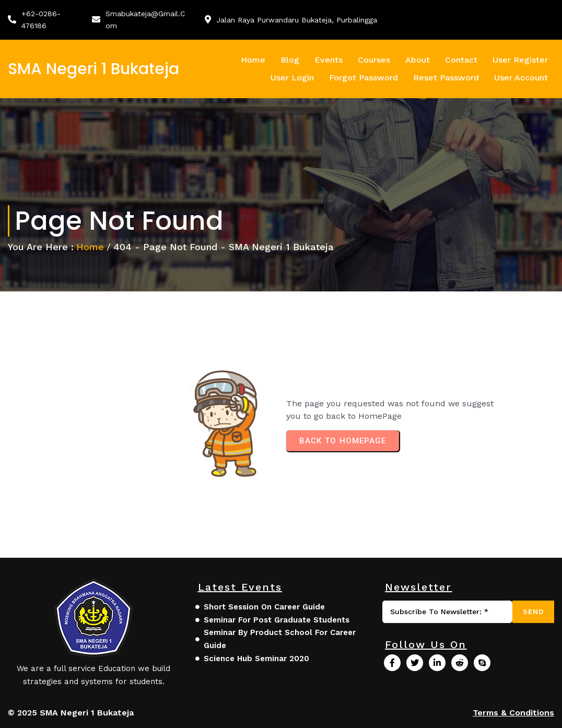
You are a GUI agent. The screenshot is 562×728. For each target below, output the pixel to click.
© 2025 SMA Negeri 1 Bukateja (71, 713)
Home (90, 247)
